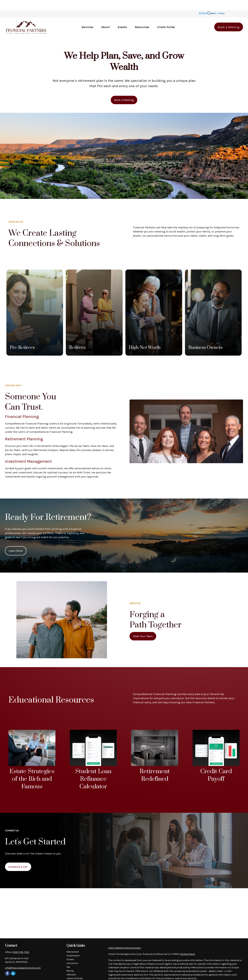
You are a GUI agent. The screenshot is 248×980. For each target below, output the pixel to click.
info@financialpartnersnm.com (23, 958)
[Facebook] (7, 963)
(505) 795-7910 (21, 942)
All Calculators (75, 976)
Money (70, 960)
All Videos (72, 972)
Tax (68, 957)
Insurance (72, 953)
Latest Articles (75, 968)
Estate (70, 949)
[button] (87, 17)
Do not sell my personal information (217, 978)
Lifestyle (71, 964)
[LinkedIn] (13, 963)
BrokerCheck (188, 944)
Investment (73, 945)
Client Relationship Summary (125, 938)
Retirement (73, 942)
